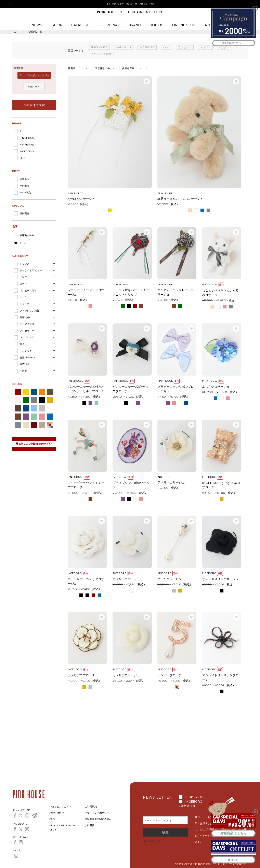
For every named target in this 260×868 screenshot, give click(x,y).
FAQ (52, 819)
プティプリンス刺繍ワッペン (131, 485)
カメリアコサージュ (126, 579)
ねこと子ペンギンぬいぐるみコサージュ (220, 293)
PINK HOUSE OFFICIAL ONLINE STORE (130, 12)
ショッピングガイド (60, 806)
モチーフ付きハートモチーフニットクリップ (131, 292)
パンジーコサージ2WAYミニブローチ (131, 389)
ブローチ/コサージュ (37, 75)
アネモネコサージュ (171, 482)
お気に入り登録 (147, 81)
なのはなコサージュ (82, 199)
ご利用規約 (91, 806)
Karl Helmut (27, 145)
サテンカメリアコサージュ (220, 579)
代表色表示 (128, 68)
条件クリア (34, 86)
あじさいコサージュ (216, 387)
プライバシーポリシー (97, 813)
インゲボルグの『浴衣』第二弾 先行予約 (130, 4)
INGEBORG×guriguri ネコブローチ (221, 485)
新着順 (72, 68)
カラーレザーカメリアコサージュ (86, 581)
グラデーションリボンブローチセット (176, 389)
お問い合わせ (57, 813)
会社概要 (90, 825)
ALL (22, 131)
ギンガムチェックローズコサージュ (176, 292)
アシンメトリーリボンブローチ (220, 677)
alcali (23, 158)
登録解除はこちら (152, 841)
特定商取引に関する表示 (98, 819)
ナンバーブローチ (170, 675)
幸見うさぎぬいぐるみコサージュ (180, 199)
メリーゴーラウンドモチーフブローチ (86, 485)
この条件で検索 (34, 105)
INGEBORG (27, 151)
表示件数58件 (102, 68)
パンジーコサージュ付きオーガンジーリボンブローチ (86, 389)
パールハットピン (170, 579)
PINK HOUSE (27, 138)
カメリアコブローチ (82, 675)
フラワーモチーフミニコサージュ (86, 292)
